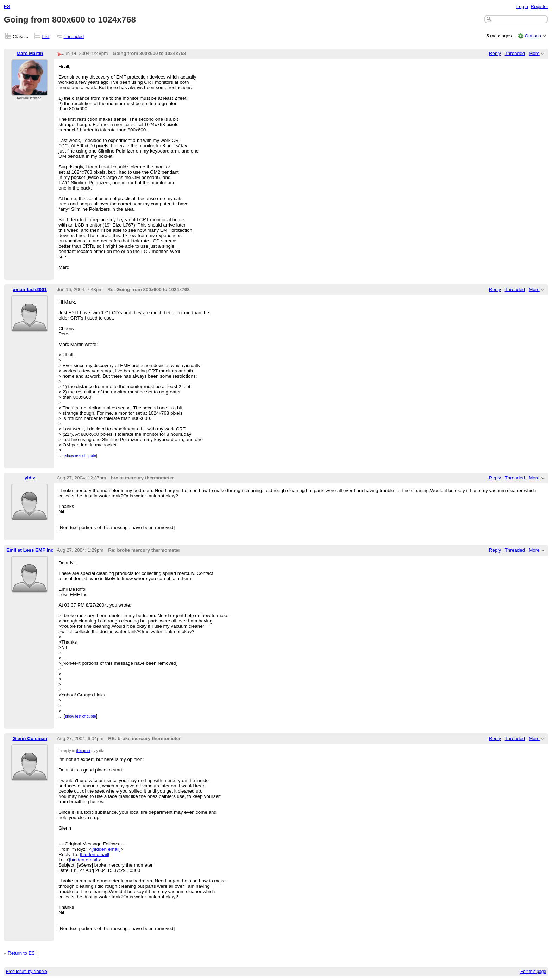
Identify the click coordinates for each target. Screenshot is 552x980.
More (534, 53)
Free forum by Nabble (27, 972)
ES (7, 7)
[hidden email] (106, 849)
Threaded (74, 36)
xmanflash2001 (30, 289)
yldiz (30, 478)
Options (533, 36)
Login (522, 7)
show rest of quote (81, 455)
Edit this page (533, 972)
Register (539, 7)
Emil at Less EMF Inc (30, 550)
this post (83, 751)
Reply (495, 53)
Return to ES (21, 953)
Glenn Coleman (30, 739)
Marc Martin (30, 53)
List (46, 36)
